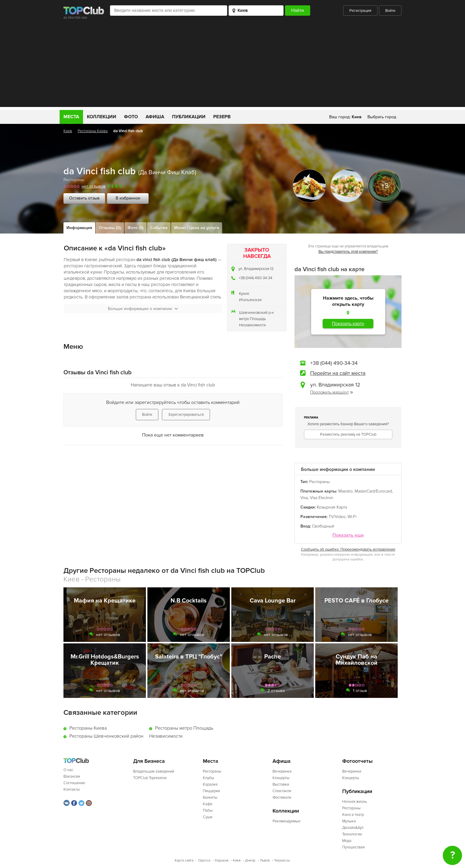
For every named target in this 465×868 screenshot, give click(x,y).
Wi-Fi (352, 517)
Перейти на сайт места (338, 373)
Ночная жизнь (355, 802)
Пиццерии (211, 791)
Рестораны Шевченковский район (106, 736)
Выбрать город (382, 117)
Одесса (204, 860)
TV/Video (337, 517)
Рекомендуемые (286, 821)
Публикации (189, 117)
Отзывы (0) (110, 228)
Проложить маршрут (332, 392)
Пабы (208, 811)
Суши (208, 817)
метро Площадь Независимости (253, 322)
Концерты (281, 778)
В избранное (128, 198)
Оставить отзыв (84, 198)
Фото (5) (136, 228)
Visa (304, 498)
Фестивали (282, 797)
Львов (265, 860)
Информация (79, 228)
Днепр (250, 860)
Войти (390, 11)
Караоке (210, 784)
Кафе (208, 804)
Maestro (345, 491)
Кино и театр (353, 815)
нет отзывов (94, 186)
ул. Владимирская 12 (256, 269)
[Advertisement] (232, 65)
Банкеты (210, 797)
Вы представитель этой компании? (348, 252)
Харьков (222, 860)
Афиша (155, 117)
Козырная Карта (332, 507)
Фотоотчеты (357, 761)
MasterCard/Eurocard (373, 491)
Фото (131, 117)
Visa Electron (322, 498)
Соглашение (74, 783)
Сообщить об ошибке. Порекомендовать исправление (348, 549)
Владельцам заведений (154, 771)
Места (71, 117)
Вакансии (72, 776)
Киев (68, 131)
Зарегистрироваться (186, 415)
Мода (347, 841)
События (159, 228)
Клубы (208, 778)
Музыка (349, 821)
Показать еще (348, 535)
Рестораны (74, 180)
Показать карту (348, 324)
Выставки (281, 784)
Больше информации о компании (143, 309)
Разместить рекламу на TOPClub (348, 434)
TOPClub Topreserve (150, 778)
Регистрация (360, 11)
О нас (68, 770)
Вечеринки (282, 771)
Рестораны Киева (93, 131)
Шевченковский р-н (256, 313)
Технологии (352, 834)
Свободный (323, 526)
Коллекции (102, 117)
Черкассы (282, 860)
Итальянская (250, 300)
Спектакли (282, 791)
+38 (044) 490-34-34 (255, 278)
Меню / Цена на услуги (197, 228)
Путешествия (353, 847)
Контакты (72, 789)
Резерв (222, 117)
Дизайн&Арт (353, 828)
